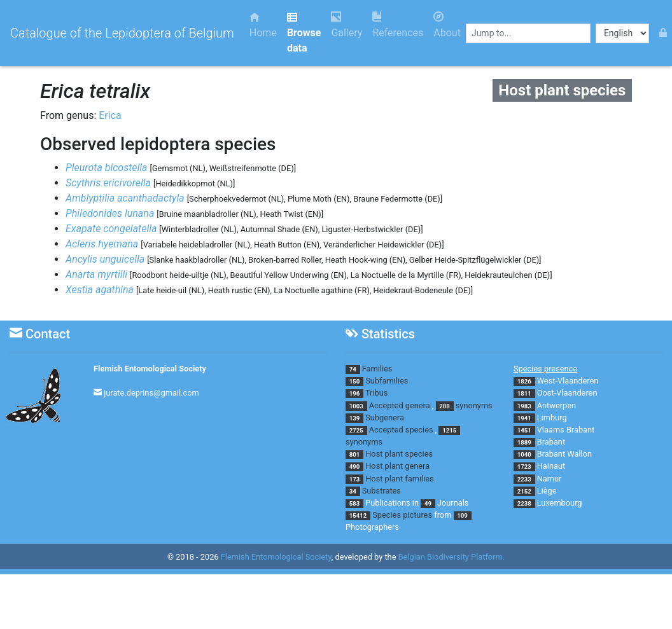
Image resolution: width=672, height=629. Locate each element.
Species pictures (402, 515)
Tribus (376, 393)
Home (263, 25)
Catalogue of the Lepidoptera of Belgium (122, 33)
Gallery (346, 25)
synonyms (474, 405)
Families (377, 369)
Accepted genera (400, 405)
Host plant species (399, 454)
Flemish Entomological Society (150, 369)
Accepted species (401, 430)
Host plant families (399, 479)
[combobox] (528, 33)
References (398, 25)
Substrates (381, 491)
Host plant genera (397, 466)
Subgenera (385, 418)
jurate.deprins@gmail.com (151, 393)
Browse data (304, 33)
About (447, 25)
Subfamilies (387, 381)
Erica (110, 115)
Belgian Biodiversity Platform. (451, 557)
